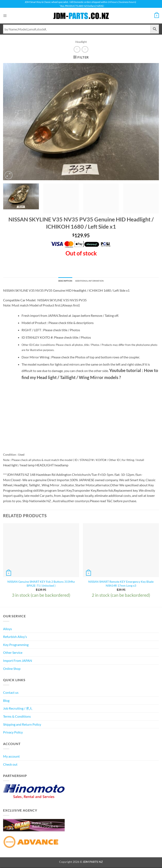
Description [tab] (61, 281)
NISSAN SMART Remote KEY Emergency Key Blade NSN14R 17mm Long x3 (121, 585)
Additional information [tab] (92, 281)
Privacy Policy (13, 733)
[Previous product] (85, 49)
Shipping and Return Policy (22, 725)
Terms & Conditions (17, 717)
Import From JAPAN (18, 662)
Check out (10, 765)
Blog (6, 701)
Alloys (7, 630)
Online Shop (12, 669)
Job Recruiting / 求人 (18, 709)
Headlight (81, 42)
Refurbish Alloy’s (15, 638)
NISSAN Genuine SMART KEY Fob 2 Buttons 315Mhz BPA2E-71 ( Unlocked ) (41, 585)
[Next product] (77, 49)
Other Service (13, 653)
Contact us (11, 693)
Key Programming (16, 645)
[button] (6, 16)
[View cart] (156, 16)
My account (11, 757)
